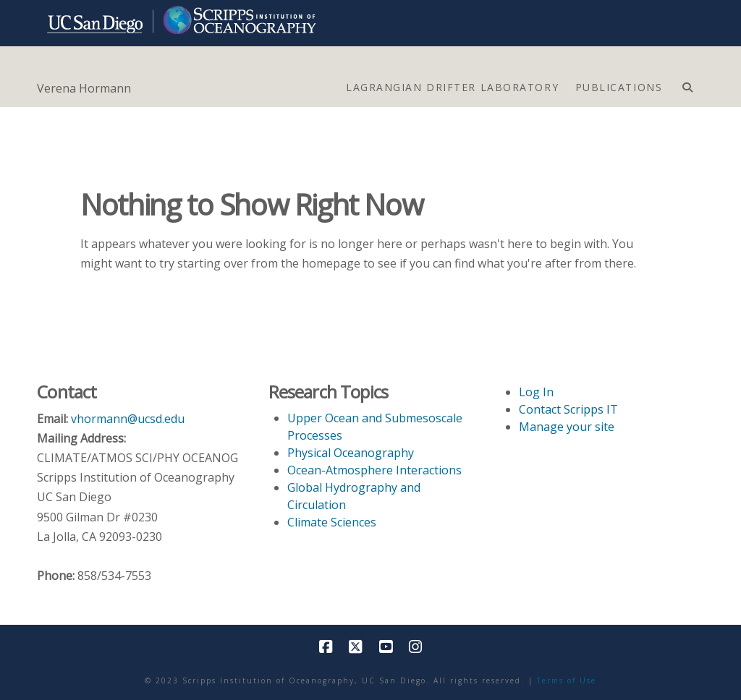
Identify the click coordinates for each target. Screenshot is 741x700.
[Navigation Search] (687, 84)
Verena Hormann (84, 88)
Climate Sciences (332, 522)
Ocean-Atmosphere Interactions (374, 470)
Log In (536, 392)
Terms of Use (567, 680)
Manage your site (567, 427)
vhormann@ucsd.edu (128, 419)
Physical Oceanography (351, 453)
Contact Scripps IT (568, 409)
